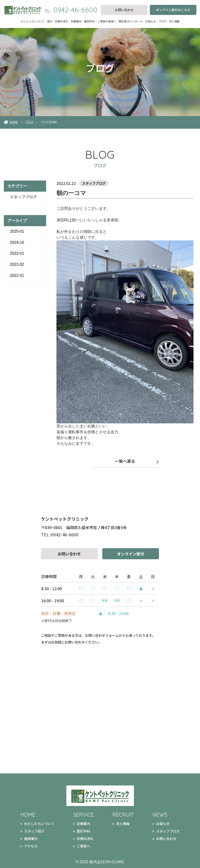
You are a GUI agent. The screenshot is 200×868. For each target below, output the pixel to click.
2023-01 (17, 253)
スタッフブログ (23, 197)
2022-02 (17, 264)
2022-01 (17, 276)
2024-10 (17, 242)
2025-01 (17, 231)
